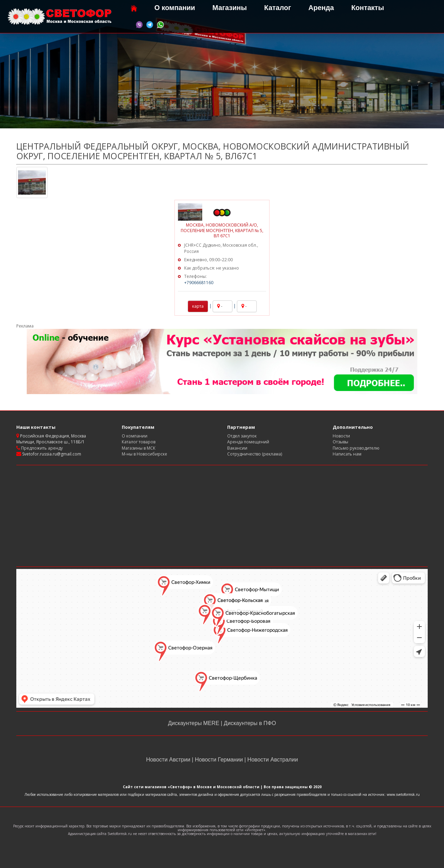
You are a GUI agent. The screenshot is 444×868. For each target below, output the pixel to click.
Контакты (368, 8)
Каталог (277, 8)
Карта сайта (345, 460)
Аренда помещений (248, 442)
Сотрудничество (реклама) (255, 454)
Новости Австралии (272, 760)
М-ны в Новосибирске (144, 454)
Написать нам (347, 454)
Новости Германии (219, 760)
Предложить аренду (41, 448)
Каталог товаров (139, 442)
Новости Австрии (169, 760)
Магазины (229, 8)
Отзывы (340, 442)
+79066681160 (199, 283)
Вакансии (237, 448)
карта (198, 306)
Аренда (321, 8)
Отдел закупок (242, 436)
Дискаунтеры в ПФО (249, 723)
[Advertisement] (222, 516)
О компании (175, 8)
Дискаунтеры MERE (194, 723)
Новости (341, 436)
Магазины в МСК (139, 448)
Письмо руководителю (356, 448)
